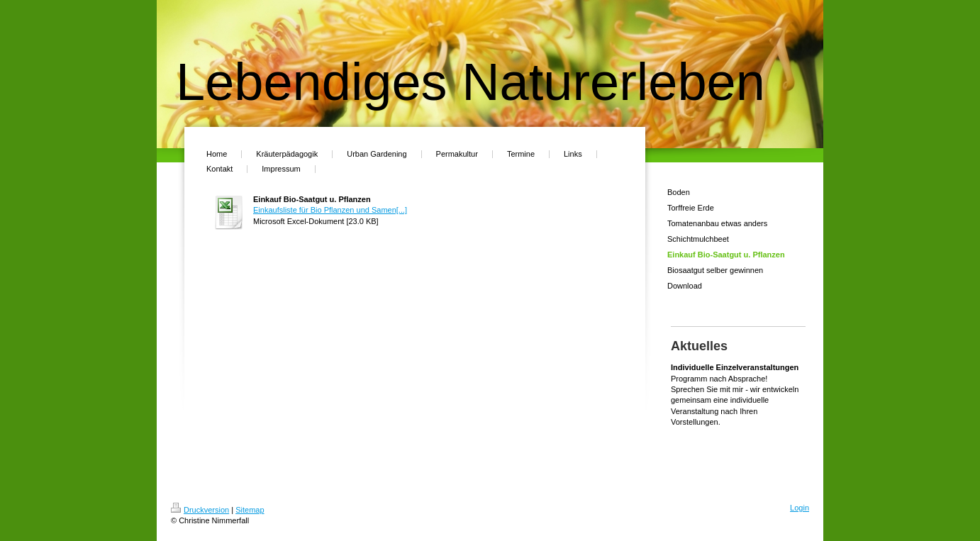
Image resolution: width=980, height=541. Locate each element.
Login (800, 508)
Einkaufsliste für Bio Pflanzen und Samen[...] (330, 210)
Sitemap (250, 510)
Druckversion (200, 510)
